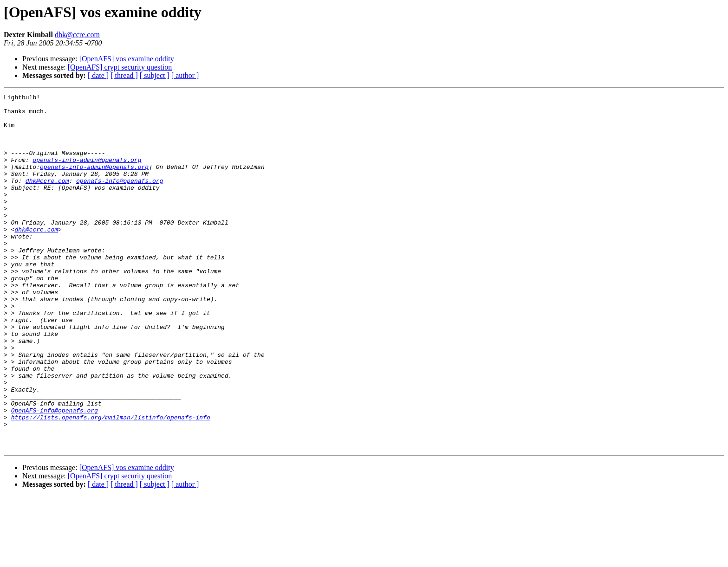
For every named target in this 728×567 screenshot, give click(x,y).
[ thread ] (124, 75)
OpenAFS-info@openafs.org (55, 474)
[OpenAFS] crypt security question (120, 67)
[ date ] (98, 75)
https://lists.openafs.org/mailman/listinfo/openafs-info (111, 483)
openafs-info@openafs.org (120, 199)
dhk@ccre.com (77, 35)
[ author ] (185, 75)
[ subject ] (155, 75)
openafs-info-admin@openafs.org (87, 174)
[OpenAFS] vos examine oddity (127, 59)
